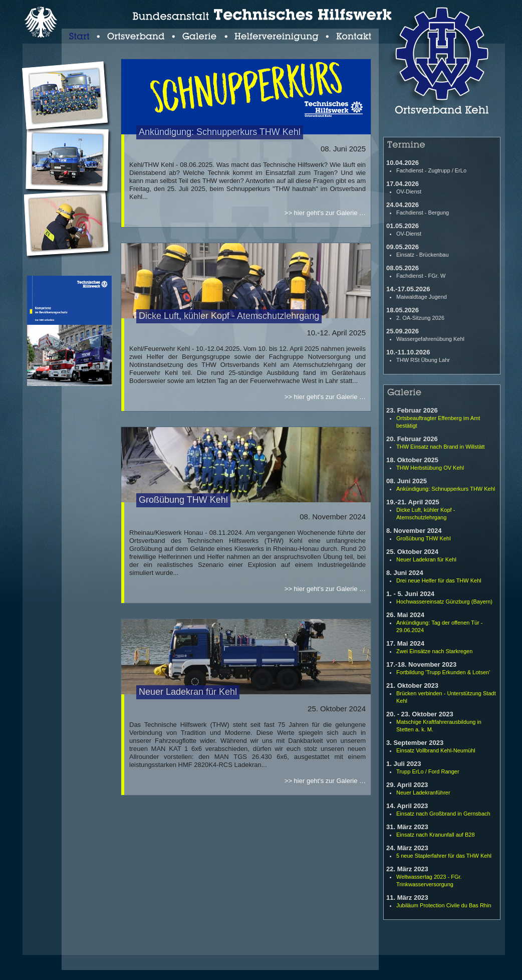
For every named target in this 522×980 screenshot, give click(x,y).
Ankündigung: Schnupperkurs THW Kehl (446, 489)
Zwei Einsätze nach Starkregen (434, 651)
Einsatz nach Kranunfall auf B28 (436, 835)
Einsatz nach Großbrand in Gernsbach (443, 814)
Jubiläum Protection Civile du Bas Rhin (444, 905)
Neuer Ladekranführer (423, 793)
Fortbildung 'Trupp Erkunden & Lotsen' (443, 672)
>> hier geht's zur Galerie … (325, 213)
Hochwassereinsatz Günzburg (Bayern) (444, 602)
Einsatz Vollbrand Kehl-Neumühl (436, 750)
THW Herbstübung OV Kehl (430, 468)
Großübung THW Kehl (424, 538)
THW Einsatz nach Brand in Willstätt (441, 447)
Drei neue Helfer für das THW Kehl (439, 580)
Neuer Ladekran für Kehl (426, 559)
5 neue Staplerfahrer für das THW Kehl (444, 856)
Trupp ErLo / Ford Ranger (428, 771)
